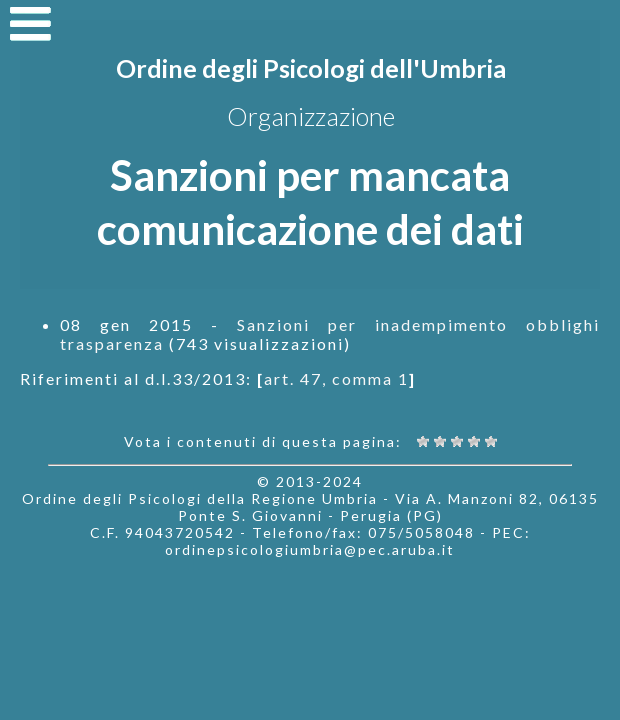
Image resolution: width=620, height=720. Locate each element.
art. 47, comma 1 (336, 378)
